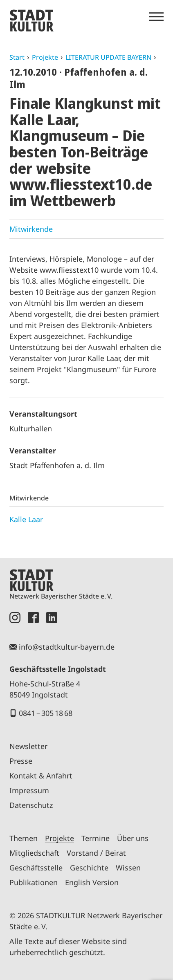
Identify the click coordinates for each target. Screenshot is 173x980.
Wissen (128, 868)
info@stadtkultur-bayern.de (67, 647)
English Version (92, 882)
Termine (95, 838)
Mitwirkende (31, 229)
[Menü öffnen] (156, 17)
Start (17, 57)
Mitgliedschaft (34, 853)
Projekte (45, 57)
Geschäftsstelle (36, 868)
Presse (21, 761)
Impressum (29, 790)
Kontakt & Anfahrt (41, 776)
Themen (24, 838)
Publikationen (34, 882)
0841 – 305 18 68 (46, 713)
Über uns (133, 838)
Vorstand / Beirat (96, 853)
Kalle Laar (26, 519)
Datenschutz (31, 805)
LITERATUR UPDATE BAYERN (108, 57)
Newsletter (28, 746)
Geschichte (89, 868)
